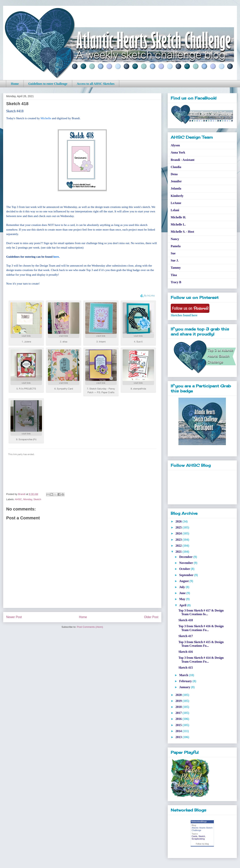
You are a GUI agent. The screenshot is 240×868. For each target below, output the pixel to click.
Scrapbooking (198, 839)
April (183, 605)
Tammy (176, 268)
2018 (179, 707)
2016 (179, 719)
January (185, 687)
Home (15, 84)
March (184, 675)
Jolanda (176, 188)
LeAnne (176, 203)
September (187, 575)
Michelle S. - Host (182, 232)
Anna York (178, 152)
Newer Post (14, 617)
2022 (179, 546)
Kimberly (177, 196)
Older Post (151, 617)
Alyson (175, 145)
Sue (173, 253)
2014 (179, 731)
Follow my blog (202, 844)
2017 (179, 713)
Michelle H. (178, 217)
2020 (179, 695)
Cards (194, 836)
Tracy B (176, 282)
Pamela (176, 246)
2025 (179, 527)
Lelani (175, 210)
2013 (179, 737)
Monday (28, 499)
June (183, 593)
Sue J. (175, 260)
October (185, 569)
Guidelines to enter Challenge (48, 84)
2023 (179, 540)
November (186, 563)
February (186, 681)
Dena (174, 174)
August (184, 581)
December (186, 557)
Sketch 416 (186, 652)
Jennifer (176, 181)
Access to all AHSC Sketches (96, 84)
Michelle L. (178, 224)
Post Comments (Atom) (90, 627)
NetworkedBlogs (199, 822)
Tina (174, 275)
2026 (179, 521)
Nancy (175, 239)
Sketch (37, 499)
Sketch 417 (186, 636)
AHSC (18, 499)
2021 (179, 552)
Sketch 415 (186, 668)
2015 (179, 725)
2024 (179, 533)
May (183, 599)
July (182, 587)
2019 (179, 701)
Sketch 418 (186, 620)
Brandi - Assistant (183, 160)
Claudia (176, 167)
